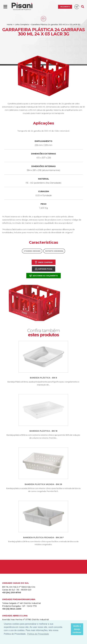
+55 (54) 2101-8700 (12, 593)
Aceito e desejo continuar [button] (77, 629)
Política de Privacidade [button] (38, 634)
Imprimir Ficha (44, 269)
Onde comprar (44, 262)
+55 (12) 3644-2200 (12, 609)
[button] (68, 629)
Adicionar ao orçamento (43, 276)
